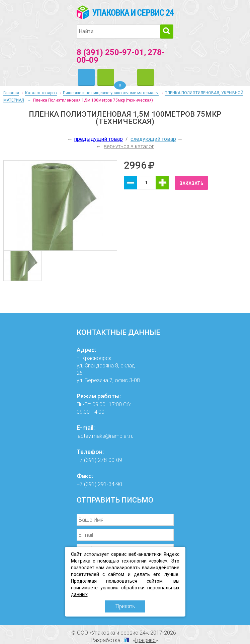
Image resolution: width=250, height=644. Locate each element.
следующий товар (153, 139)
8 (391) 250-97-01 (110, 52)
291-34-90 (110, 484)
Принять (125, 606)
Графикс (145, 640)
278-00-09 (110, 460)
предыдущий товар (98, 139)
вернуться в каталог (129, 146)
